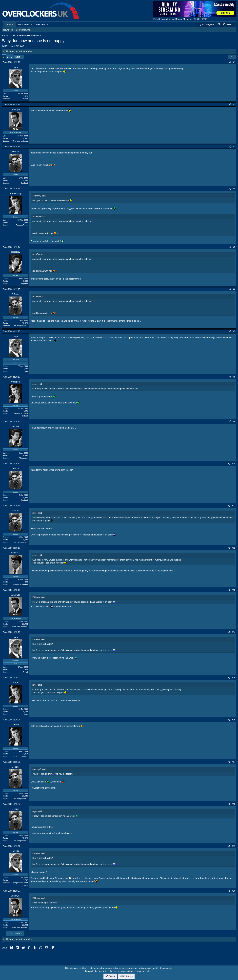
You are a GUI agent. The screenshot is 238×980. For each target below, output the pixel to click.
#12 (234, 548)
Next (18, 57)
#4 (234, 189)
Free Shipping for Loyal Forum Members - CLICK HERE (180, 19)
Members (41, 24)
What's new (24, 24)
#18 (234, 804)
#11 (234, 506)
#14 (234, 632)
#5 (234, 247)
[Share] (230, 62)
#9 (234, 422)
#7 (234, 331)
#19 (234, 846)
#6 (234, 289)
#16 (234, 720)
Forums (10, 24)
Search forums (23, 30)
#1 (234, 62)
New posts (8, 30)
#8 (234, 377)
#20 (234, 891)
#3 (234, 147)
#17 (234, 762)
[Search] (228, 24)
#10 (234, 464)
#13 (234, 590)
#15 (234, 678)
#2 (234, 104)
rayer (7, 46)
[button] (32, 24)
